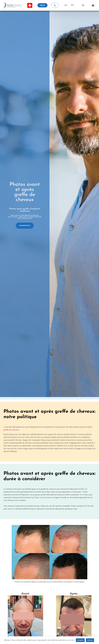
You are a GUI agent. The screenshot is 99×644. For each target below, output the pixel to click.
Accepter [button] (80, 640)
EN (72, 5)
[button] (83, 5)
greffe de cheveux (11, 430)
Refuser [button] (90, 640)
